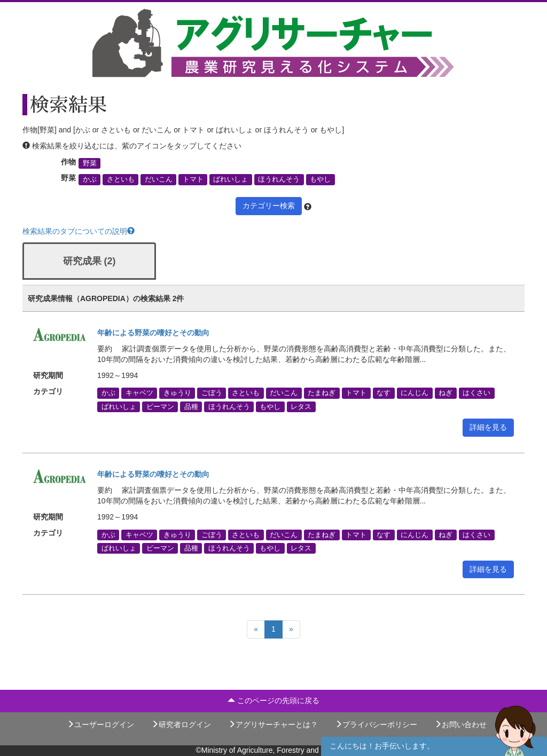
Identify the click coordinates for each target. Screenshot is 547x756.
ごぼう (212, 393)
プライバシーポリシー (376, 724)
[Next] (291, 629)
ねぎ (446, 393)
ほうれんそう (279, 179)
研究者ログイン (181, 724)
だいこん (159, 179)
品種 (191, 406)
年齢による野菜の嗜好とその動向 (153, 333)
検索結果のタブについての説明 (79, 231)
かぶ (90, 179)
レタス (301, 406)
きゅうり (177, 393)
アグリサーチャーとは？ (273, 724)
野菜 (90, 163)
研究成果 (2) (89, 261)
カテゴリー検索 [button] (269, 206)
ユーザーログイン (100, 724)
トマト (193, 179)
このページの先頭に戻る (273, 700)
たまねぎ (322, 393)
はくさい (476, 393)
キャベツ (139, 393)
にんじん (415, 393)
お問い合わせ (460, 724)
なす (384, 393)
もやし (320, 179)
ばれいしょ (230, 179)
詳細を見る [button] (488, 427)
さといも (121, 179)
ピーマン (160, 406)
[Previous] (256, 629)
